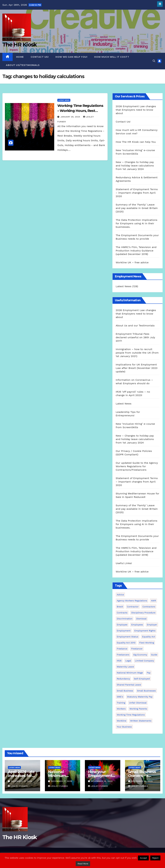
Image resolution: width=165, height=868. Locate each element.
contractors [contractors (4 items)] (149, 607)
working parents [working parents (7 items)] (138, 709)
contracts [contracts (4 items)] (122, 613)
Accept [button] (143, 858)
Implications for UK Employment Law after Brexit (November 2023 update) (137, 368)
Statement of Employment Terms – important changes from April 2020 (137, 193)
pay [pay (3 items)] (149, 673)
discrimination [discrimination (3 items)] (125, 619)
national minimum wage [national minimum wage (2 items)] (130, 673)
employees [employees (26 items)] (137, 625)
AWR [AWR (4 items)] (153, 601)
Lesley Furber (18, 786)
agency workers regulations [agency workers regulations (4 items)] (132, 601)
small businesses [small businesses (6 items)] (146, 691)
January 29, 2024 (71, 117)
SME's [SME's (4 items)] (120, 697)
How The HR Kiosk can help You (136, 142)
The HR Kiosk (20, 45)
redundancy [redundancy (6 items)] (123, 679)
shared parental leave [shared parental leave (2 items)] (129, 685)
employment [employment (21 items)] (124, 631)
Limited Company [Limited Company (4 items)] (144, 661)
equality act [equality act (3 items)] (149, 637)
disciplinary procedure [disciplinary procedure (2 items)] (143, 613)
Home (20, 57)
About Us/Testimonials (23, 65)
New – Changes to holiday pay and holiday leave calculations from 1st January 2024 (135, 166)
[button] (154, 61)
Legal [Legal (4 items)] (128, 661)
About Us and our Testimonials (135, 325)
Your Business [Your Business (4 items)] (124, 727)
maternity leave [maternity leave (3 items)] (125, 667)
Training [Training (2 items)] (121, 703)
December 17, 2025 (22, 781)
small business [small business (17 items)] (125, 691)
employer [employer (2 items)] (152, 625)
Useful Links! (124, 563)
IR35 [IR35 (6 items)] (119, 661)
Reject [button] (155, 858)
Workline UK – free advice (132, 262)
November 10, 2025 (102, 781)
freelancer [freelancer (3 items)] (137, 649)
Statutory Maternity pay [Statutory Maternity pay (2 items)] (140, 697)
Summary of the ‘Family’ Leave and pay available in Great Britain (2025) (137, 208)
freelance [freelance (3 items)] (122, 649)
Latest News (64, 100)
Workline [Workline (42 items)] (122, 721)
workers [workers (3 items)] (121, 709)
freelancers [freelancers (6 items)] (123, 655)
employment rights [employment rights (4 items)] (145, 631)
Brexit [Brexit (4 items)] (120, 607)
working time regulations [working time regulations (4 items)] (131, 715)
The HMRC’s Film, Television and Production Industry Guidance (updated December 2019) (136, 251)
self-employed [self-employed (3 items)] (142, 679)
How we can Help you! (71, 57)
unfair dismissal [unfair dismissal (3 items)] (138, 703)
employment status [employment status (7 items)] (128, 637)
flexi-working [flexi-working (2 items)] (147, 643)
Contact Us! (40, 57)
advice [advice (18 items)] (120, 595)
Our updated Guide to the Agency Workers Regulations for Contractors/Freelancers (137, 466)
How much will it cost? (112, 57)
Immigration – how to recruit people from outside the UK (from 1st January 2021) (137, 353)
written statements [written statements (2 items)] (141, 721)
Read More (83, 864)
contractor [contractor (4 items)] (133, 607)
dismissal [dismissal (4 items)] (141, 619)
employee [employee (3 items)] (122, 625)
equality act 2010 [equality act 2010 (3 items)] (126, 643)
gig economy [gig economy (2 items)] (140, 655)
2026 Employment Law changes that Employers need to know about (136, 110)
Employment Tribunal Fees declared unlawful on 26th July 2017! (135, 337)
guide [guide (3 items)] (154, 655)
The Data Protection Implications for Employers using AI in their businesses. (136, 223)
